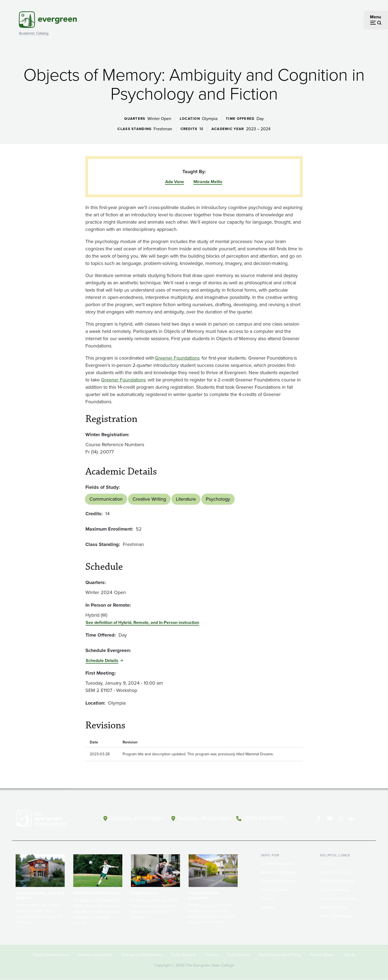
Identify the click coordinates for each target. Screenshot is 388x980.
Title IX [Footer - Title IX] (349, 955)
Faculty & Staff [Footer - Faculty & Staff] (274, 890)
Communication (106, 499)
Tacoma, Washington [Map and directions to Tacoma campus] (204, 818)
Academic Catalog (34, 33)
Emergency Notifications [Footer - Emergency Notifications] (142, 955)
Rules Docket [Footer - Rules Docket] (239, 955)
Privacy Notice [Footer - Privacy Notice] (322, 955)
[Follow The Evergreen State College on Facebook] (319, 819)
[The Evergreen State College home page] (51, 820)
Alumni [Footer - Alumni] (268, 907)
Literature (186, 499)
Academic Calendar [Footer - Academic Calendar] (338, 898)
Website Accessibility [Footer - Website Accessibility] (95, 955)
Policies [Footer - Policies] (212, 955)
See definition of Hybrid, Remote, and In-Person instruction (142, 622)
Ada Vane (175, 182)
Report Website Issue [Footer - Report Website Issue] (51, 955)
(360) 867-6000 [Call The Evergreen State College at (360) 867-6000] (264, 818)
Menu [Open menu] (375, 17)
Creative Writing (149, 499)
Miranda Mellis (208, 182)
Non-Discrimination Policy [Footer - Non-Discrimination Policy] (280, 955)
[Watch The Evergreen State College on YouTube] (330, 819)
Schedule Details (102, 660)
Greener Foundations (177, 358)
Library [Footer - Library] (326, 864)
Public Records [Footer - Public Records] (184, 955)
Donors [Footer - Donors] (268, 898)
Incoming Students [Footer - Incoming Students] (278, 872)
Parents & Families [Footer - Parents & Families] (278, 881)
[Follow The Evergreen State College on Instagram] (341, 819)
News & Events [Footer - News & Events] (334, 907)
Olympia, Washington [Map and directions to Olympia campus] (137, 818)
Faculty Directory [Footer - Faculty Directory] (336, 872)
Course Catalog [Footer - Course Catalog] (334, 890)
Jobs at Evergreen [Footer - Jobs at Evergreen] (337, 916)
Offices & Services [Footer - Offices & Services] (337, 881)
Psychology (218, 499)
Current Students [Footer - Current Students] (277, 864)
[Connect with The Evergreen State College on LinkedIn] (352, 819)
